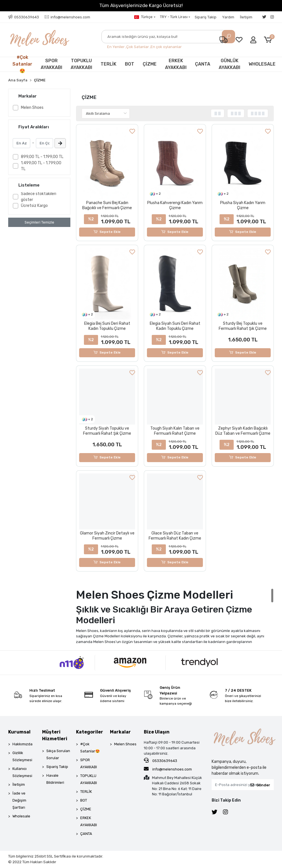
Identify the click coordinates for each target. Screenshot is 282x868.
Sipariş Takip (206, 17)
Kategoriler (90, 732)
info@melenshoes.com (168, 769)
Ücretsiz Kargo (34, 206)
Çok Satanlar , (138, 47)
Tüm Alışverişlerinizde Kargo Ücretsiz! (141, 5)
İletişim (246, 17)
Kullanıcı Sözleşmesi (22, 772)
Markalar (120, 732)
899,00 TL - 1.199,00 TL (42, 157)
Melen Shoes (32, 108)
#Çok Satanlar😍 (22, 64)
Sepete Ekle (107, 232)
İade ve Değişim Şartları (19, 801)
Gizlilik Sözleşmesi (22, 757)
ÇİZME (150, 64)
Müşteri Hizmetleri (55, 736)
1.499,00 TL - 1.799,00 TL (41, 166)
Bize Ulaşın (157, 732)
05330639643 (160, 761)
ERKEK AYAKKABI (176, 64)
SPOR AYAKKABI (51, 64)
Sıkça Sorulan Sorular (58, 755)
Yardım (228, 17)
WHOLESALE (262, 64)
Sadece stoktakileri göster (39, 197)
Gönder (260, 785)
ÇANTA (203, 64)
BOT (130, 64)
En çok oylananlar (166, 47)
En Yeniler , (117, 47)
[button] (269, 40)
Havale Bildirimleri (55, 779)
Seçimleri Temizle (39, 222)
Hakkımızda (22, 744)
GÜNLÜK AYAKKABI (229, 64)
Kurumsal (19, 732)
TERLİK (109, 64)
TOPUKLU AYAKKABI (81, 64)
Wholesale (21, 816)
